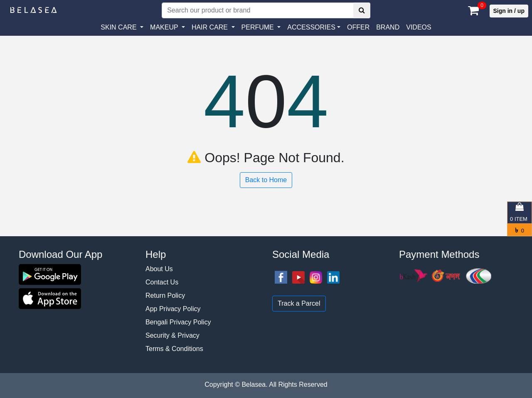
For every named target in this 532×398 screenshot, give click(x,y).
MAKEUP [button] (165, 27)
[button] (314, 27)
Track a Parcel (299, 303)
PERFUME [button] (259, 27)
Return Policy (165, 295)
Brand (388, 27)
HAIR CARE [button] (211, 27)
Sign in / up (509, 11)
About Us (159, 269)
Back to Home (266, 180)
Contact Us (162, 282)
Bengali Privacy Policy (178, 322)
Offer (358, 27)
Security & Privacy (172, 335)
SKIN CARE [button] (119, 27)
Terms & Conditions (174, 349)
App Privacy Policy (173, 309)
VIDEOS (419, 27)
